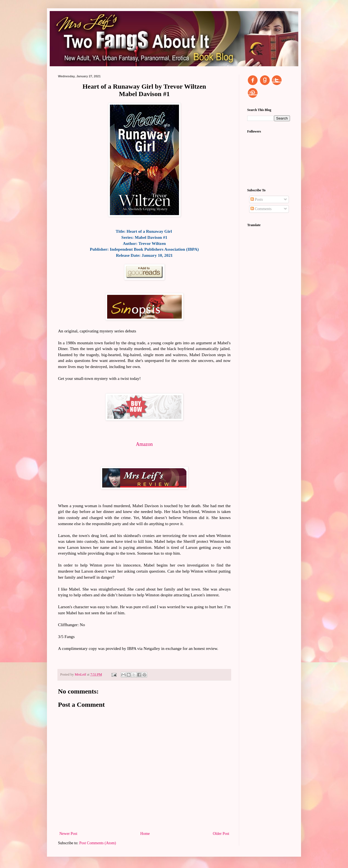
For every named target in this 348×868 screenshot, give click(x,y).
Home (145, 834)
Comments (261, 209)
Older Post (221, 834)
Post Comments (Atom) (98, 843)
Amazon (144, 444)
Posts (257, 199)
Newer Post (68, 834)
